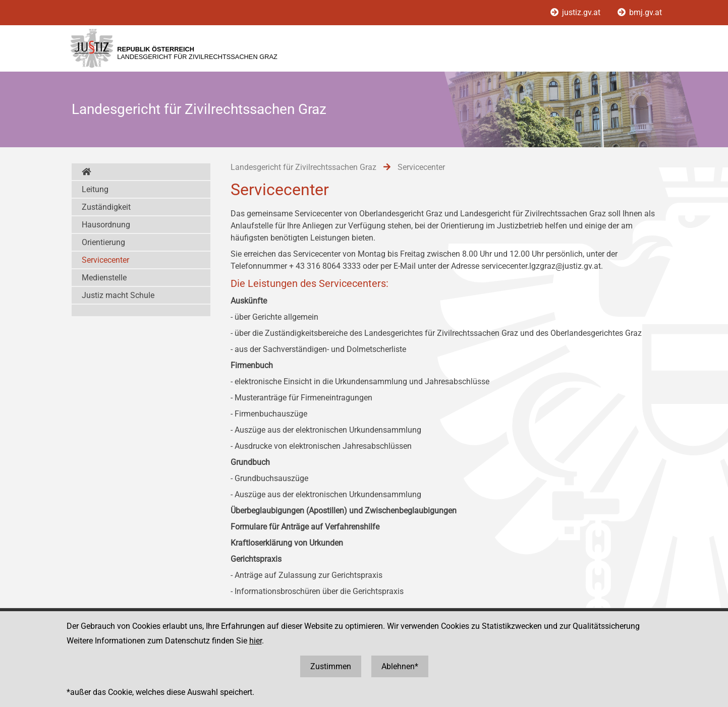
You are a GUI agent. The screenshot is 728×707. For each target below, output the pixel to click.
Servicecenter (105, 260)
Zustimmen (331, 666)
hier (256, 641)
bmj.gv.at (640, 12)
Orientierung (103, 242)
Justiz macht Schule (118, 295)
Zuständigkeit (106, 207)
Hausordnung (106, 225)
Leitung (95, 189)
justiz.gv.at (576, 12)
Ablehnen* (400, 666)
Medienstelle (104, 278)
